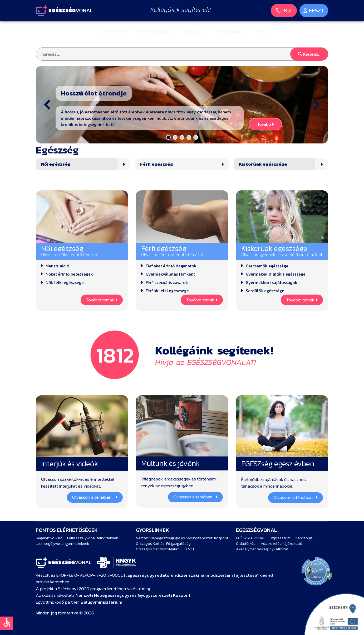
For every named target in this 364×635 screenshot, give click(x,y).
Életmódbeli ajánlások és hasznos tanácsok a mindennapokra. (274, 483)
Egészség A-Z (195, 32)
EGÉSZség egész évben (278, 464)
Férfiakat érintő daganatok (171, 266)
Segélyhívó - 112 (49, 538)
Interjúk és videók (70, 464)
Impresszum (280, 538)
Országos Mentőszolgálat (157, 549)
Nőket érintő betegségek (69, 274)
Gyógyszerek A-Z (232, 32)
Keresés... (309, 54)
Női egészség (56, 164)
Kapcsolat (304, 538)
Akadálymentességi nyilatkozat (262, 549)
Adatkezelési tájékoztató (282, 544)
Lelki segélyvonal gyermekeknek (62, 544)
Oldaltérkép (246, 544)
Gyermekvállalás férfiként (170, 274)
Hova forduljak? (113, 32)
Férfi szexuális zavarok (167, 282)
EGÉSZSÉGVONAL (251, 538)
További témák (102, 300)
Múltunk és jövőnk (170, 463)
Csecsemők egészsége (267, 266)
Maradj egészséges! (155, 32)
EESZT (189, 549)
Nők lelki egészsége (65, 282)
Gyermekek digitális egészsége (276, 274)
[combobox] (182, 54)
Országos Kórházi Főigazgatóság (163, 544)
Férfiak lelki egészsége (167, 291)
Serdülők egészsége (265, 291)
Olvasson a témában (95, 497)
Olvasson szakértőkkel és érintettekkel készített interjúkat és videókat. (78, 483)
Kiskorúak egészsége (263, 164)
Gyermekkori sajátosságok (272, 282)
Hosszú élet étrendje (94, 93)
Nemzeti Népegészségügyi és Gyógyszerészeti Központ (182, 538)
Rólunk (264, 32)
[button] (182, 105)
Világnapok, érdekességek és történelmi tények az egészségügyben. (179, 482)
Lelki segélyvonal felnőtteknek (93, 538)
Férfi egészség (157, 164)
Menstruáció (57, 266)
